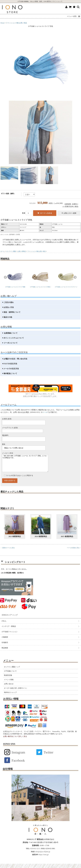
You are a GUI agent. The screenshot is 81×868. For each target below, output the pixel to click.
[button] (72, 16)
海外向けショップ (10, 697)
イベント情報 (9, 684)
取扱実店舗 (8, 679)
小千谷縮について (10, 675)
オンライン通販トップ (12, 671)
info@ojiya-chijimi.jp (43, 856)
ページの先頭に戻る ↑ (74, 552)
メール (45, 412)
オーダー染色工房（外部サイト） (16, 692)
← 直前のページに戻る (8, 552)
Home (2, 23)
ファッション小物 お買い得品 (16, 23)
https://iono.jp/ (44, 859)
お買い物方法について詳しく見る (15, 741)
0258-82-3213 (35, 853)
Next (75, 277)
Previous (5, 277)
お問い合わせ (9, 688)
